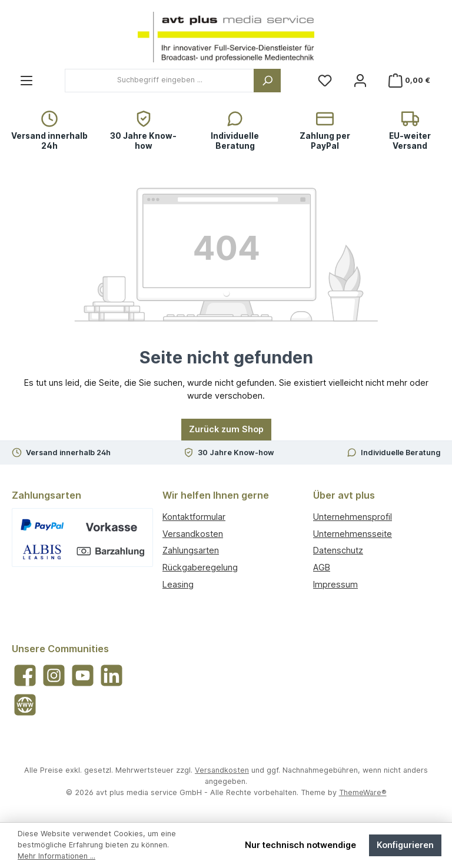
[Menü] (26, 80)
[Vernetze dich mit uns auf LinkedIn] (112, 675)
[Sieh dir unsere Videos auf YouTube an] (83, 675)
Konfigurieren (405, 845)
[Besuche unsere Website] (25, 705)
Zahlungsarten (191, 550)
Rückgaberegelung (200, 567)
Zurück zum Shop (226, 429)
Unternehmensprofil (353, 517)
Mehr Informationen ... (56, 856)
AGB (322, 567)
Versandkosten (193, 534)
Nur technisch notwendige (300, 845)
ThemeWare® (363, 792)
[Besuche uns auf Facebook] (25, 675)
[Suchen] (267, 81)
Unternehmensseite (353, 534)
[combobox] (159, 81)
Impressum (335, 584)
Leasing (178, 584)
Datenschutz (338, 550)
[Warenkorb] (411, 80)
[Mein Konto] (360, 80)
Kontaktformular (194, 517)
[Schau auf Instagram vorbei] (54, 675)
